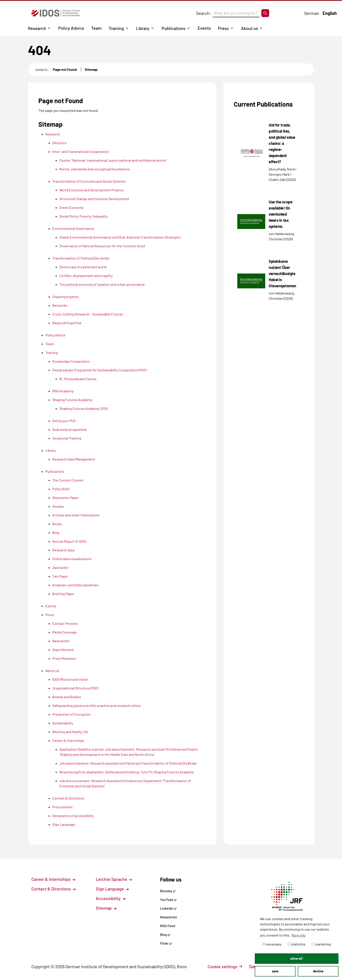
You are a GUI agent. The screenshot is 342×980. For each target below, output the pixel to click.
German (312, 13)
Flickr (166, 943)
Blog (165, 934)
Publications (174, 28)
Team (96, 28)
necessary (272, 944)
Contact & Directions (54, 889)
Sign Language (112, 889)
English (330, 13)
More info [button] (298, 935)
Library (143, 28)
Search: (203, 13)
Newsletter (169, 917)
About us (250, 28)
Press (223, 28)
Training (116, 28)
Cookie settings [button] (225, 966)
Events (204, 28)
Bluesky (168, 891)
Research (37, 28)
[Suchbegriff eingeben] (236, 13)
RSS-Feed (168, 926)
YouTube (168, 899)
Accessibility (111, 898)
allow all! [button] (297, 958)
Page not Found (65, 69)
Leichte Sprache (114, 879)
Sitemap (91, 69)
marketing (321, 944)
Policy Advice (71, 28)
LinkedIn (168, 908)
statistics (297, 944)
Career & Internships (53, 879)
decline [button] (318, 971)
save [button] (275, 971)
